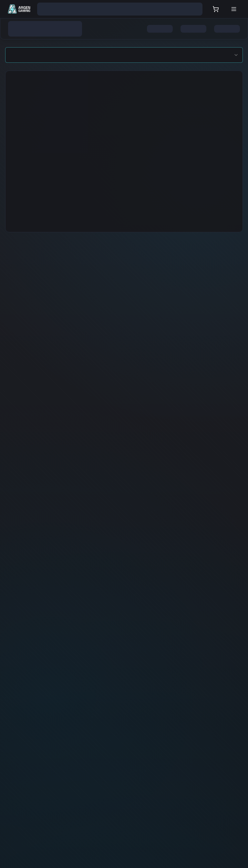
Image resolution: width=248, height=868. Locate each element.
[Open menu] (234, 9)
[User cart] (216, 9)
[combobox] (124, 55)
